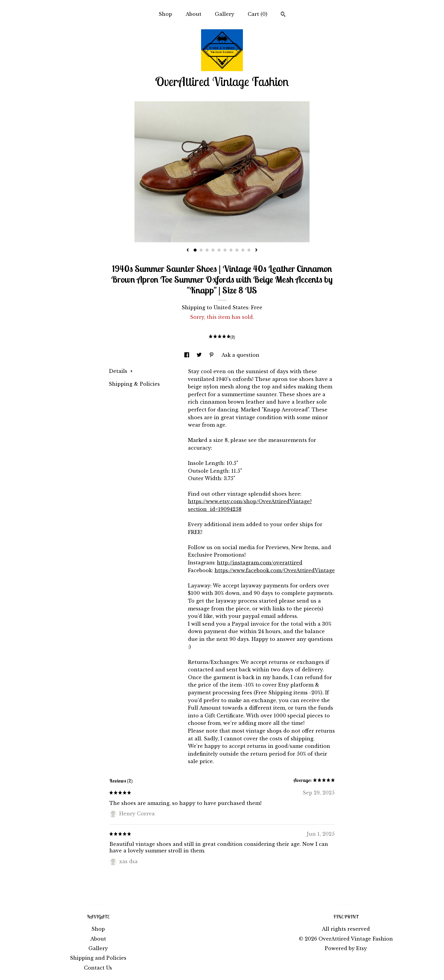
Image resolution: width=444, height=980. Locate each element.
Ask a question (240, 355)
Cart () (258, 14)
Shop (165, 14)
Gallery (225, 14)
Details (121, 371)
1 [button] (195, 250)
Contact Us (98, 968)
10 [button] (249, 250)
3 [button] (207, 250)
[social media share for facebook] (187, 355)
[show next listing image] (256, 250)
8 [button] (237, 250)
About (193, 14)
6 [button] (225, 250)
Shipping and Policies (98, 958)
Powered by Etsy (346, 948)
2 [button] (201, 250)
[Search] (283, 15)
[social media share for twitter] (200, 355)
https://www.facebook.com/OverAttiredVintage (275, 570)
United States (231, 307)
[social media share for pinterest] (212, 355)
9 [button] (243, 250)
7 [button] (231, 250)
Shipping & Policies (134, 384)
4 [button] (213, 250)
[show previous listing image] (188, 250)
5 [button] (219, 250)
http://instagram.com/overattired (260, 563)
